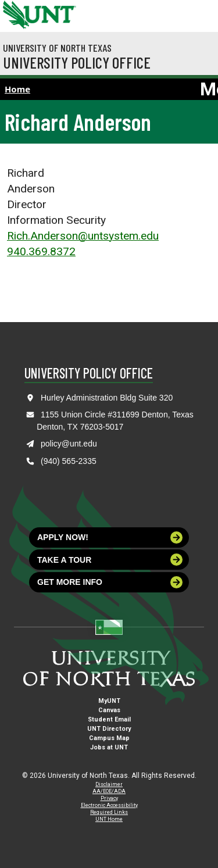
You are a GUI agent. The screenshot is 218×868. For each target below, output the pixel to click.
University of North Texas (57, 48)
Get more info (110, 582)
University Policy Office (77, 62)
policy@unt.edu (69, 444)
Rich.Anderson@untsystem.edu (83, 236)
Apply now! (110, 537)
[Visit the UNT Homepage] (58, 10)
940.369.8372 (41, 251)
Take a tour (110, 560)
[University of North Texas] (15, 13)
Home (17, 89)
